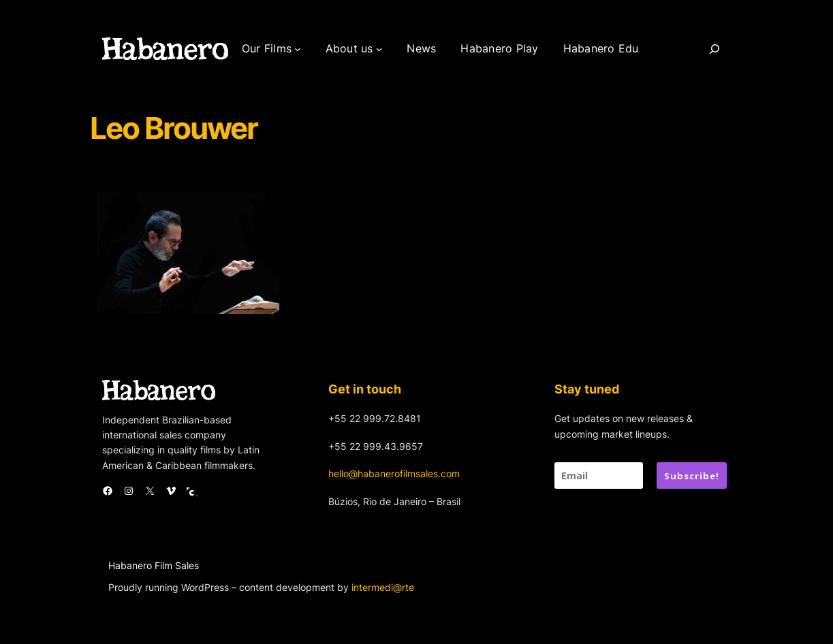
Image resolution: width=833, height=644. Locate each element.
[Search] (714, 49)
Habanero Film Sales (154, 565)
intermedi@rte (383, 587)
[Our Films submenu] (298, 49)
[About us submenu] (379, 49)
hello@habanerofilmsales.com (394, 473)
